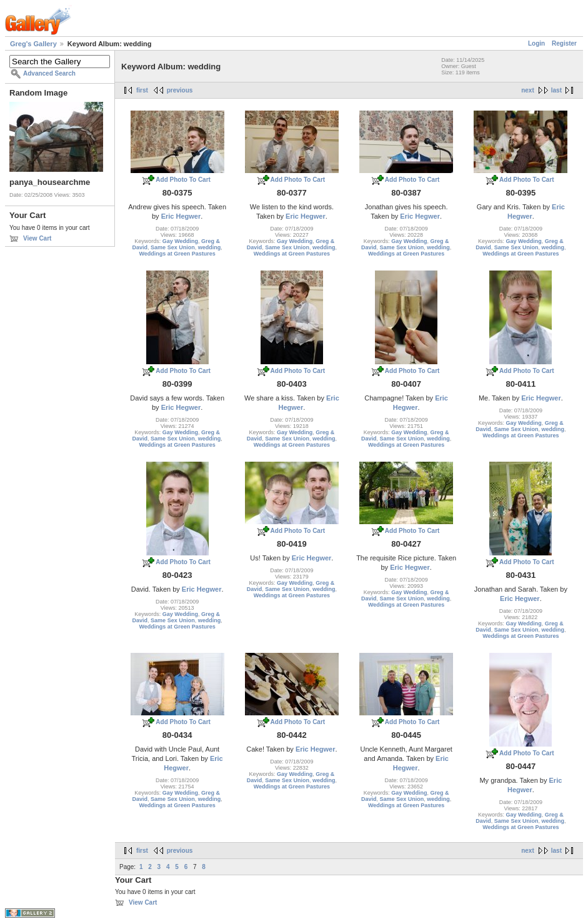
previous (180, 90)
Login (536, 43)
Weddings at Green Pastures (177, 254)
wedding (210, 247)
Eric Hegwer (181, 216)
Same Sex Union (173, 247)
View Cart (37, 238)
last (556, 90)
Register (564, 43)
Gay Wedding (180, 241)
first (142, 90)
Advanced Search (49, 73)
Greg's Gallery (33, 44)
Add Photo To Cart (183, 180)
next (528, 90)
